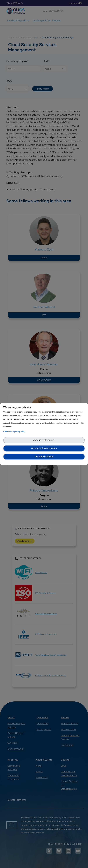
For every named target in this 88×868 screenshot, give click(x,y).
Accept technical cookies (44, 448)
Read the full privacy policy (15, 431)
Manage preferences (44, 440)
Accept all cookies (44, 457)
